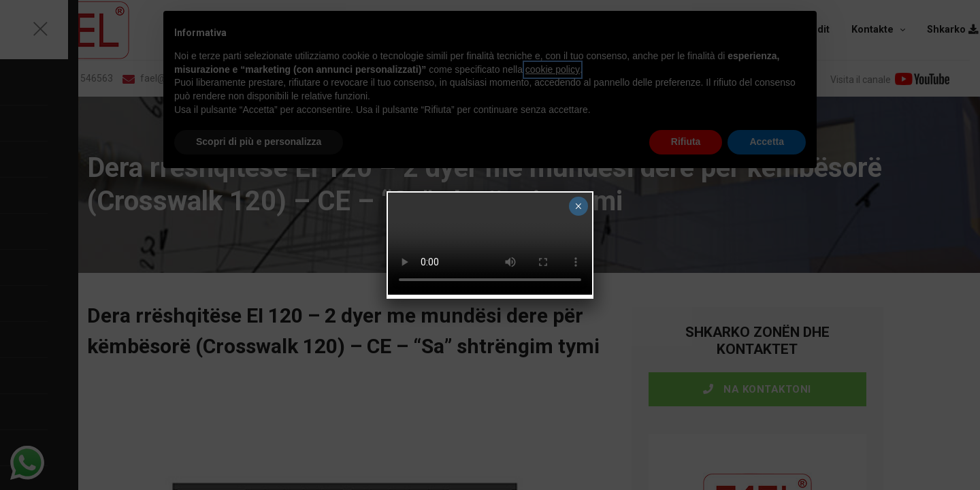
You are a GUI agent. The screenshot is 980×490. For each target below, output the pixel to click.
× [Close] (578, 206)
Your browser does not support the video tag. (490, 244)
